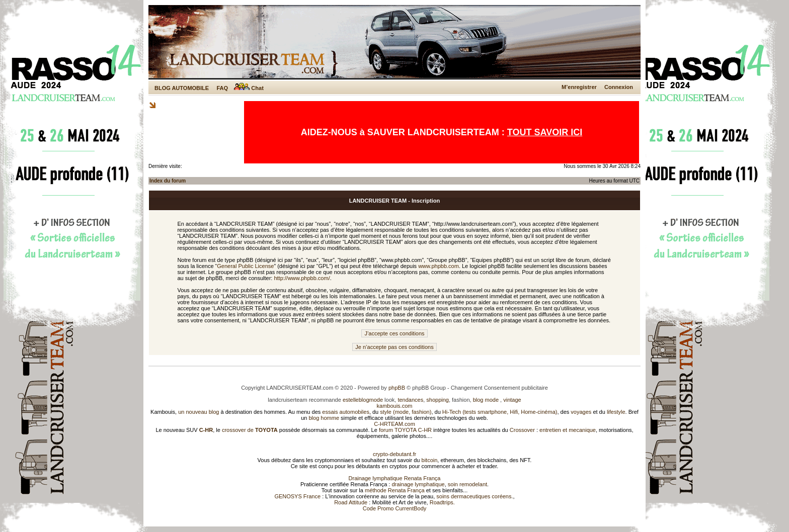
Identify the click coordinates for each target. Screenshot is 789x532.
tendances (410, 400)
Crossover (522, 430)
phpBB (397, 388)
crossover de (249, 430)
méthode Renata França (395, 490)
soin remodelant (467, 484)
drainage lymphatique (418, 484)
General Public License (245, 266)
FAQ (222, 88)
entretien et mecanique (568, 430)
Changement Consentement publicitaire (499, 388)
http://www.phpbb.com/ (302, 278)
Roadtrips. (442, 502)
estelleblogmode (363, 400)
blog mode (486, 400)
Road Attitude (351, 502)
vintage (512, 400)
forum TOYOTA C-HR (405, 430)
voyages (581, 412)
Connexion (619, 87)
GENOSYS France (297, 496)
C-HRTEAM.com (395, 424)
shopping (438, 400)
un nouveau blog (199, 412)
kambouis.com (395, 406)
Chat (249, 88)
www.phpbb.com (439, 266)
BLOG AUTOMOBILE (182, 88)
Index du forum (168, 181)
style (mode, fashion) (406, 412)
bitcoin (430, 460)
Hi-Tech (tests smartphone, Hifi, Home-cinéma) (500, 412)
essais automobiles (346, 412)
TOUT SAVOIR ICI (545, 132)
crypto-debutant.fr (395, 454)
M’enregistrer (579, 87)
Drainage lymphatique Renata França (395, 478)
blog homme (324, 418)
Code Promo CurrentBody (395, 508)
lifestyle (616, 412)
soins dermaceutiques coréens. (475, 496)
